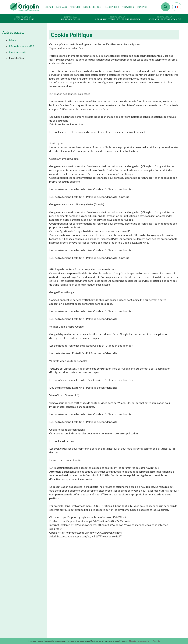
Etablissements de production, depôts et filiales (73, 597)
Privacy (12, 40)
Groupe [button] (49, 7)
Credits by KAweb (94, 637)
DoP (98, 602)
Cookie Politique (17, 58)
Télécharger (111, 7)
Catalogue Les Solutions (107, 593)
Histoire (56, 584)
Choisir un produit (17, 52)
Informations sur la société (22, 46)
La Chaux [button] (62, 7)
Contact (142, 7)
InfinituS (100, 597)
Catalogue (101, 584)
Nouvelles (128, 7)
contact (147, 584)
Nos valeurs (58, 588)
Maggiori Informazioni (139, 641)
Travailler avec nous (61, 602)
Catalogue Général (105, 588)
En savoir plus (31, 562)
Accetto (156, 641)
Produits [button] (75, 7)
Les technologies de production (66, 593)
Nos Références (92, 7)
